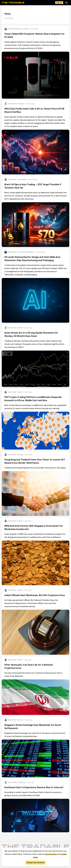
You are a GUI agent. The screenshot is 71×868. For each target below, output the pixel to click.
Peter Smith (11, 104)
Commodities (22, 180)
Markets (21, 104)
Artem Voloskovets (13, 29)
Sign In (59, 3)
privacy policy (51, 854)
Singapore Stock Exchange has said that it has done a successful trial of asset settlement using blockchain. (35, 735)
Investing (21, 782)
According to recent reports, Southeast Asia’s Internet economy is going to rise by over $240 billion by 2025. (33, 794)
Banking (20, 455)
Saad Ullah (10, 179)
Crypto (20, 392)
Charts (21, 328)
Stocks (26, 29)
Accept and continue (36, 863)
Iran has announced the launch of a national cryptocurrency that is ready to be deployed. (33, 674)
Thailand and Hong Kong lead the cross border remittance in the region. (35, 468)
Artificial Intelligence (26, 252)
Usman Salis (11, 252)
